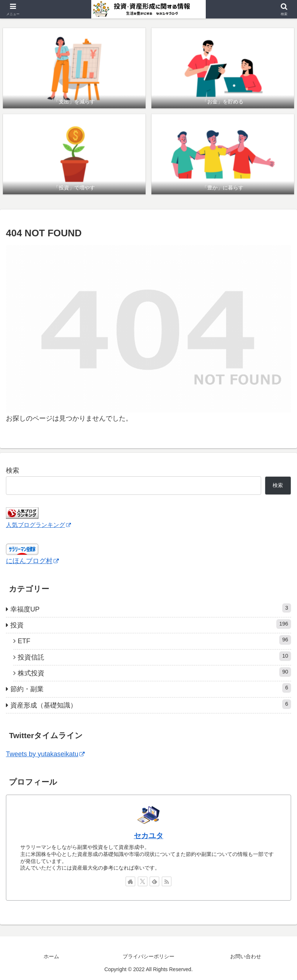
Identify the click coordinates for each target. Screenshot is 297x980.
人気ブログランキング (38, 525)
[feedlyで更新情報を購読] (154, 881)
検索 (13, 470)
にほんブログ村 (32, 561)
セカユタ (148, 836)
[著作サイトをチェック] (130, 881)
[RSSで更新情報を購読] (167, 881)
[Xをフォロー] (143, 881)
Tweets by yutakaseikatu (45, 754)
